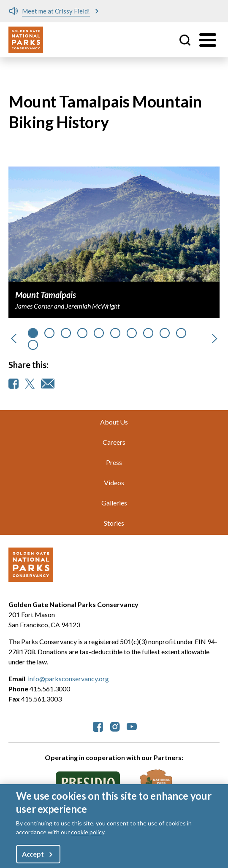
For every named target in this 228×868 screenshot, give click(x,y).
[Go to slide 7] (148, 333)
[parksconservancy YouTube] (132, 726)
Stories (114, 523)
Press (114, 462)
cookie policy (88, 832)
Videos (114, 482)
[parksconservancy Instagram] (115, 726)
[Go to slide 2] (66, 333)
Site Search (185, 40)
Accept (33, 854)
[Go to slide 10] (33, 345)
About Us (114, 422)
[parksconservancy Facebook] (98, 726)
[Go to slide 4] (99, 333)
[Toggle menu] (208, 40)
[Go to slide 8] (165, 333)
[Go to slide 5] (115, 333)
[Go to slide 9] (181, 333)
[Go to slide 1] (49, 333)
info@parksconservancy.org (68, 679)
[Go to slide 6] (132, 333)
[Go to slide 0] (33, 333)
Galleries (114, 503)
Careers (114, 442)
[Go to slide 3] (82, 333)
